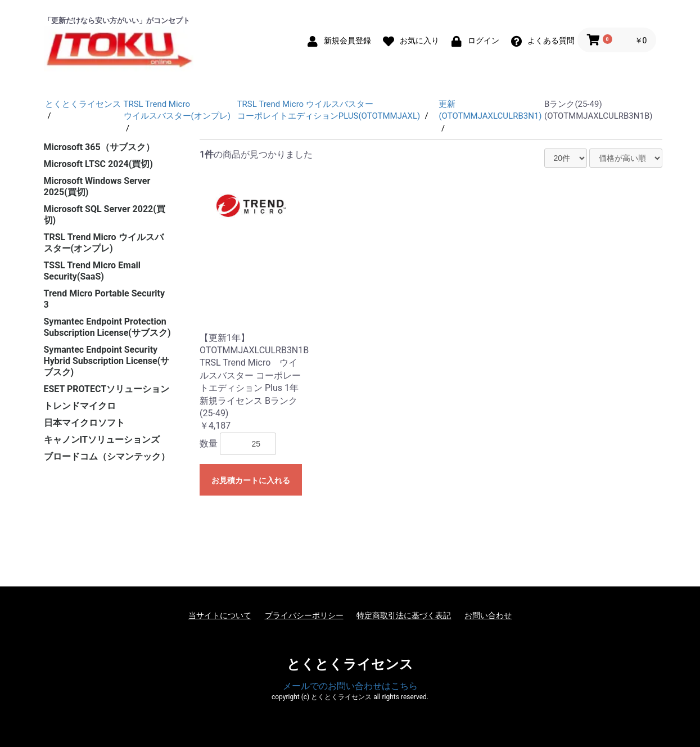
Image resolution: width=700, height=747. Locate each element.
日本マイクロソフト (84, 423)
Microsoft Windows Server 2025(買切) (97, 186)
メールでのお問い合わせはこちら (350, 686)
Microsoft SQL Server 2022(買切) (105, 215)
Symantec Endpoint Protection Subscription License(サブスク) (107, 327)
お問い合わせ (488, 615)
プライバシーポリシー (304, 615)
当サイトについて (220, 615)
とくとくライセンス (350, 664)
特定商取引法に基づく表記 (404, 615)
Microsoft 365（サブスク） (99, 147)
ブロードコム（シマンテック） (107, 456)
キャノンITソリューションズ (102, 440)
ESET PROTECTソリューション (107, 389)
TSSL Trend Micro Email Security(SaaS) (92, 271)
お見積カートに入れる (251, 480)
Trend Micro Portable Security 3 (105, 299)
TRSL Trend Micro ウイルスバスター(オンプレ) (104, 243)
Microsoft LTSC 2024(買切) (99, 164)
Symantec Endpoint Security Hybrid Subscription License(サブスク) (107, 361)
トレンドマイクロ (80, 406)
